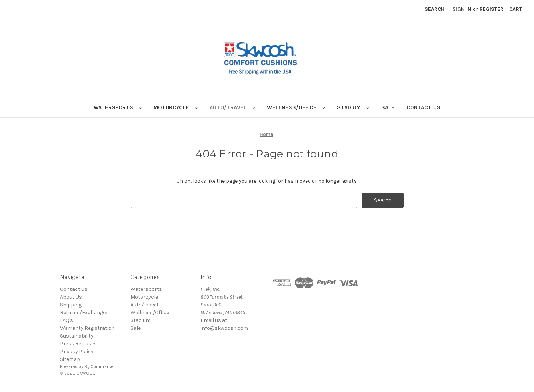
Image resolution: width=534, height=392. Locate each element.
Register (492, 9)
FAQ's (67, 320)
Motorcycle (176, 107)
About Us (71, 297)
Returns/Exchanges (84, 313)
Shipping (71, 305)
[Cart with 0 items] (516, 9)
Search (434, 9)
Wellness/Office (296, 107)
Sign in (462, 9)
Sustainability (77, 336)
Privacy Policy (77, 351)
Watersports (118, 107)
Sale (388, 107)
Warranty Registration (87, 328)
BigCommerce (99, 366)
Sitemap (70, 359)
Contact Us (423, 107)
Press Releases (78, 344)
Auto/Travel (232, 107)
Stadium (353, 107)
